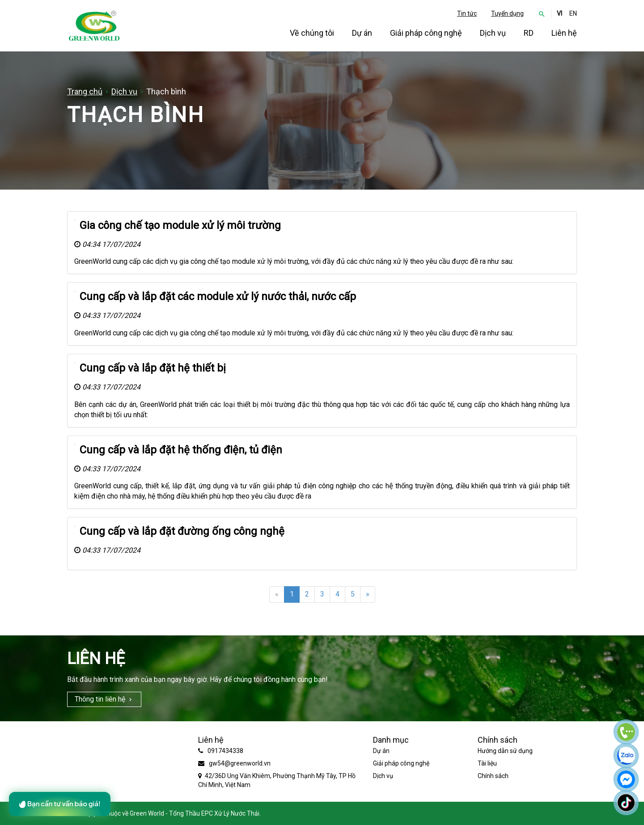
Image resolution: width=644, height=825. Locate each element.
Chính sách (493, 776)
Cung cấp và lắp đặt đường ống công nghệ (182, 531)
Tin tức (467, 13)
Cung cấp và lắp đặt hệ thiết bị (153, 368)
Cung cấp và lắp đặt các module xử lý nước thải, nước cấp (218, 296)
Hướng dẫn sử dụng (505, 751)
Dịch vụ (493, 33)
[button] (542, 13)
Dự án (362, 33)
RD (529, 33)
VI (559, 13)
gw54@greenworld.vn (240, 763)
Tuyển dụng (507, 13)
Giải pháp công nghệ (426, 33)
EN (573, 13)
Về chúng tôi (312, 33)
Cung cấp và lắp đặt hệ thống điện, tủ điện (181, 450)
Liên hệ (564, 33)
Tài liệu (487, 763)
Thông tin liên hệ (100, 699)
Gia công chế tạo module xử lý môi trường (180, 225)
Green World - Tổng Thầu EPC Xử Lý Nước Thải (195, 813)
